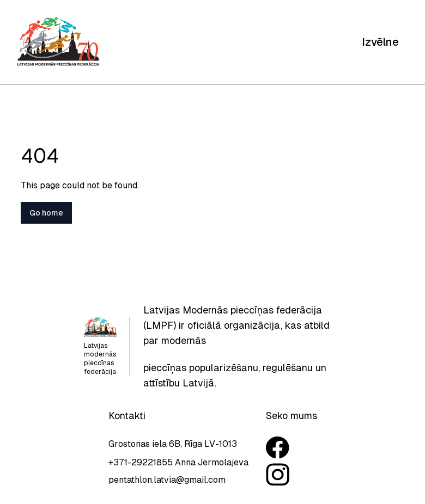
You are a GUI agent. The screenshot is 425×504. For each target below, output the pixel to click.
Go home (46, 213)
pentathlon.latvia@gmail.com (167, 480)
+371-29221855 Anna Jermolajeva (178, 462)
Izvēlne (380, 42)
